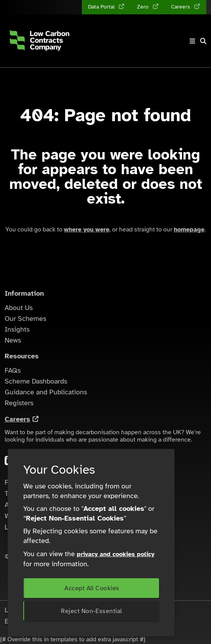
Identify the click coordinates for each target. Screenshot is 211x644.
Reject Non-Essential (91, 611)
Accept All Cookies (92, 588)
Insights (17, 329)
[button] (203, 41)
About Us (19, 308)
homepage (189, 230)
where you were (87, 230)
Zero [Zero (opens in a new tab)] (144, 7)
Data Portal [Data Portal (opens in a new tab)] (102, 7)
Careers (17, 419)
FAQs (13, 370)
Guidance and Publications (46, 392)
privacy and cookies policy (116, 554)
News (13, 340)
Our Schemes (25, 319)
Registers (19, 403)
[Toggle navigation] (192, 41)
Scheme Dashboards (36, 381)
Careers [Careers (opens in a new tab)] (181, 7)
